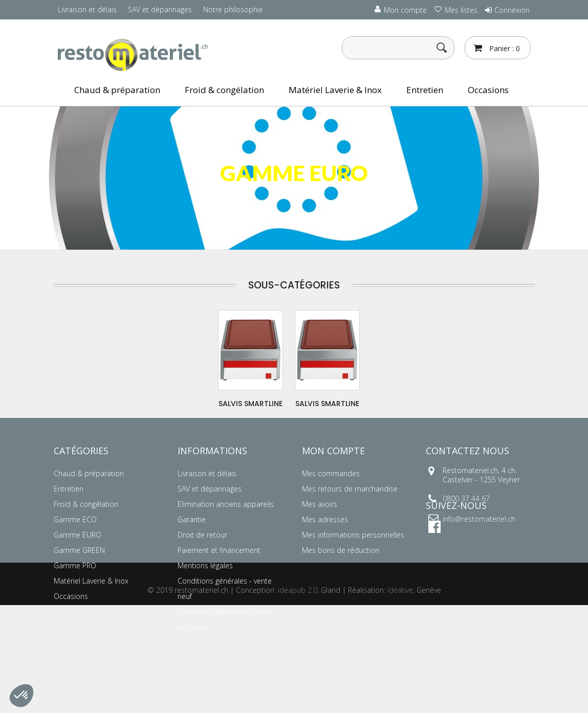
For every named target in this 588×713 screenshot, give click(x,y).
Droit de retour (202, 535)
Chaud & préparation (117, 90)
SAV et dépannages (160, 9)
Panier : (504, 48)
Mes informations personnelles (353, 535)
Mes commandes (331, 473)
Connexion (512, 10)
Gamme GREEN (79, 550)
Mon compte (333, 451)
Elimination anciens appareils (226, 504)
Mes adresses (325, 519)
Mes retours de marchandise (350, 489)
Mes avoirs (320, 504)
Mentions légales (205, 565)
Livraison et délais (87, 9)
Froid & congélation (224, 90)
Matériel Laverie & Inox (335, 90)
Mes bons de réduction (341, 550)
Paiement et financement (219, 550)
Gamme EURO (78, 535)
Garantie (192, 519)
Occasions (488, 90)
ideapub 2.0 (298, 698)
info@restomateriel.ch (479, 519)
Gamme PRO (75, 565)
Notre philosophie (233, 9)
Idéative (400, 698)
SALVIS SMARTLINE (251, 404)
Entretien (425, 90)
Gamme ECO (75, 519)
